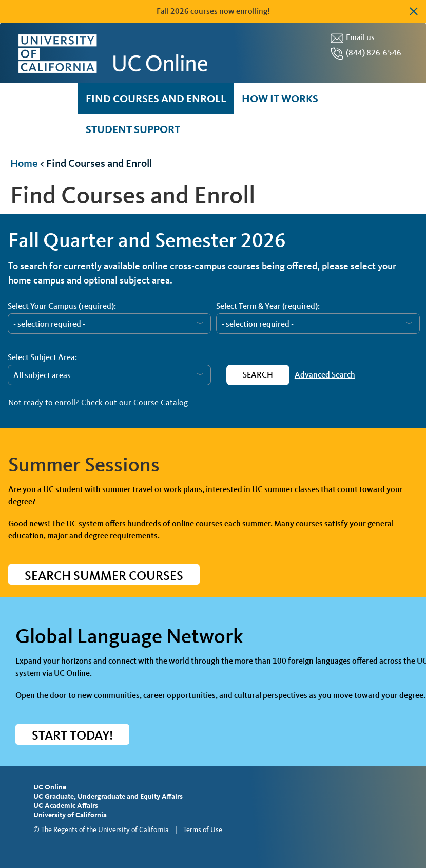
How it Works (280, 98)
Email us (360, 37)
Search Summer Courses (104, 575)
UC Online (50, 787)
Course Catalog (161, 402)
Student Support (133, 129)
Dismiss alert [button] (413, 11)
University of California (70, 815)
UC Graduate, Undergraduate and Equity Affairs (108, 796)
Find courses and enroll (156, 98)
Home (24, 163)
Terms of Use (203, 830)
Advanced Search (325, 375)
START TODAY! (72, 735)
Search (258, 375)
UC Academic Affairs (66, 806)
